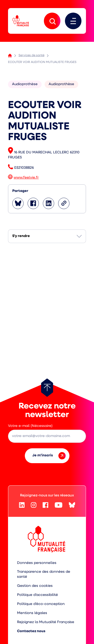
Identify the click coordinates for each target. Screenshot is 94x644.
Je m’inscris (49, 456)
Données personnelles (37, 563)
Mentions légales (32, 613)
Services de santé (31, 55)
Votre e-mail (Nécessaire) (30, 426)
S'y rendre (21, 236)
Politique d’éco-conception (41, 604)
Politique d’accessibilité (37, 595)
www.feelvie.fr (26, 178)
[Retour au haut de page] (47, 388)
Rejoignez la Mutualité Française (46, 622)
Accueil (10, 56)
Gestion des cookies (35, 586)
